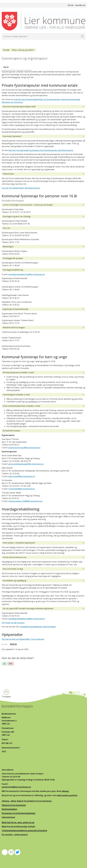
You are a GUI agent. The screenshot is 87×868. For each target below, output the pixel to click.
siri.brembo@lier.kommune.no (21, 489)
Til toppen (6, 697)
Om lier (71, 5)
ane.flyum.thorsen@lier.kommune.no (24, 448)
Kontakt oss (80, 5)
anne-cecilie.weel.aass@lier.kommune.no (26, 464)
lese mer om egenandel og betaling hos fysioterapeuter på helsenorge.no (41, 150)
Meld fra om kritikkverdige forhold (18, 826)
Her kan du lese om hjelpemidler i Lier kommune (23, 639)
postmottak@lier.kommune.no (16, 787)
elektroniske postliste (67, 795)
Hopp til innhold (7, 1)
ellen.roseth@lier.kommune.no (22, 476)
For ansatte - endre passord (15, 835)
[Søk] (83, 36)
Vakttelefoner (9, 817)
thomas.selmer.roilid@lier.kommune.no (26, 501)
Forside (6, 50)
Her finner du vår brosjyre (13, 623)
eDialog (65, 791)
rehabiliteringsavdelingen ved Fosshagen (38, 627)
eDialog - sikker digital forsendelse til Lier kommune (27, 801)
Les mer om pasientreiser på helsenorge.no (21, 188)
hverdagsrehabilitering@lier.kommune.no (27, 274)
